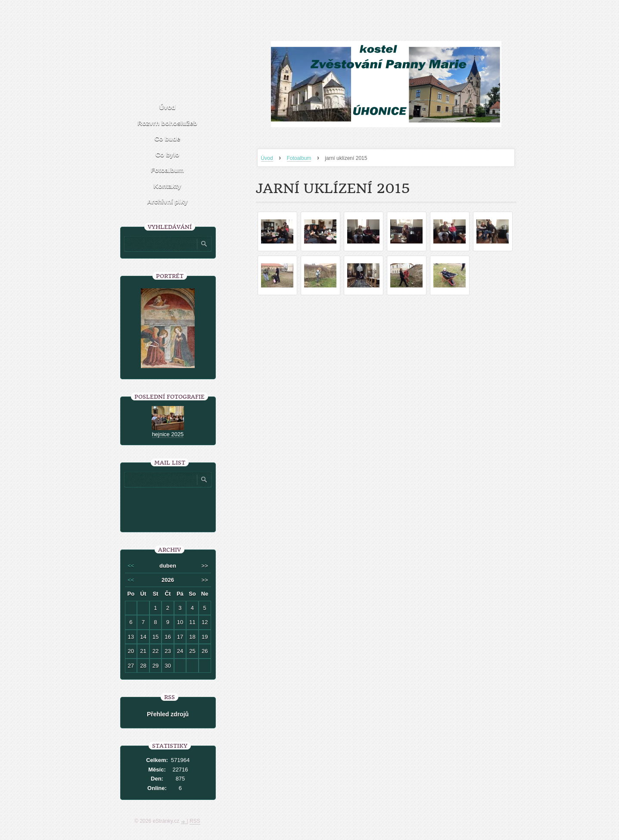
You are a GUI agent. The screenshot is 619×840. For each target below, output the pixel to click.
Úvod (267, 158)
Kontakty (167, 186)
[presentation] (186, 506)
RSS (195, 821)
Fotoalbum (299, 158)
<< (131, 566)
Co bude (168, 139)
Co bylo (167, 155)
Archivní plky (167, 201)
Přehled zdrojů (168, 714)
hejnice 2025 (168, 434)
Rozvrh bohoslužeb (167, 123)
